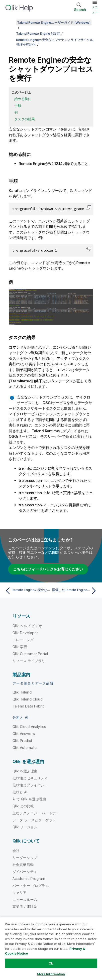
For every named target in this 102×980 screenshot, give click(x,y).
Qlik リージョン (25, 827)
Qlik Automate (25, 748)
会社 (16, 851)
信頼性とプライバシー (30, 785)
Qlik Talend (22, 692)
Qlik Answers (24, 734)
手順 (18, 105)
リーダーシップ (25, 858)
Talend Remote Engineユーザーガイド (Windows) (54, 22)
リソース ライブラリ (29, 661)
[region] (51, 948)
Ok (51, 963)
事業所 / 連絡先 (25, 907)
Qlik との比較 (23, 806)
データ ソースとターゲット (34, 820)
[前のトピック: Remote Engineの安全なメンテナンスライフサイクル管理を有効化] (27, 591)
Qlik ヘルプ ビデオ (27, 626)
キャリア (20, 893)
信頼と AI (20, 792)
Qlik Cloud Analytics (29, 727)
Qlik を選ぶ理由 (25, 771)
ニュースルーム (25, 900)
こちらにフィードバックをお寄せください (48, 569)
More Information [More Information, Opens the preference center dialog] (51, 974)
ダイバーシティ (25, 872)
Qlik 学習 (20, 647)
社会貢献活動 (23, 865)
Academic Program (29, 879)
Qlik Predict (22, 741)
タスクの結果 (25, 119)
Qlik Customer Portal (30, 654)
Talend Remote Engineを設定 (38, 33)
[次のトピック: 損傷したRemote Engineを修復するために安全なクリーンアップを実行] (75, 591)
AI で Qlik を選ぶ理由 (29, 799)
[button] (89, 207)
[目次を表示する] (10, 22)
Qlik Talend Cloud (28, 699)
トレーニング (23, 640)
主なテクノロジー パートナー (36, 813)
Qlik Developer (25, 633)
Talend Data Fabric (29, 706)
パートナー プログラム (31, 886)
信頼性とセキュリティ (30, 778)
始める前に (23, 99)
